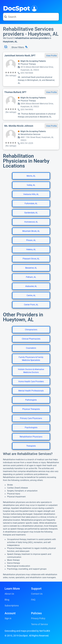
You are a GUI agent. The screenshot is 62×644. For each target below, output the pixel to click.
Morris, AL (31, 176)
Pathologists (31, 400)
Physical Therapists (31, 409)
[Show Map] (6, 47)
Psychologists (31, 428)
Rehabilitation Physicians (31, 437)
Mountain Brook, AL (31, 231)
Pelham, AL (31, 277)
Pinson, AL (31, 240)
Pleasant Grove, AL (31, 259)
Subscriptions (12, 606)
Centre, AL (31, 295)
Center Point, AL (31, 305)
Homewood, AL (31, 222)
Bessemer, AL (31, 268)
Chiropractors (31, 330)
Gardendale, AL (31, 213)
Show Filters (19, 47)
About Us (9, 594)
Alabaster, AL (31, 286)
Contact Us (37, 594)
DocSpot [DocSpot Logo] (19, 8)
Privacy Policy (38, 618)
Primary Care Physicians (31, 418)
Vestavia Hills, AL (31, 194)
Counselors (31, 348)
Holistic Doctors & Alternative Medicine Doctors (31, 371)
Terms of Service (39, 624)
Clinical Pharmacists (31, 339)
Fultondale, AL (31, 203)
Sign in (8, 618)
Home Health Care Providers (31, 382)
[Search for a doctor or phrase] (31, 17)
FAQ (33, 600)
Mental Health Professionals (31, 391)
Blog (7, 600)
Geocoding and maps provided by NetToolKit (27, 631)
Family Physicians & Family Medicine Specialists (31, 359)
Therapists (31, 446)
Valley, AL (31, 185)
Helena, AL (31, 249)
